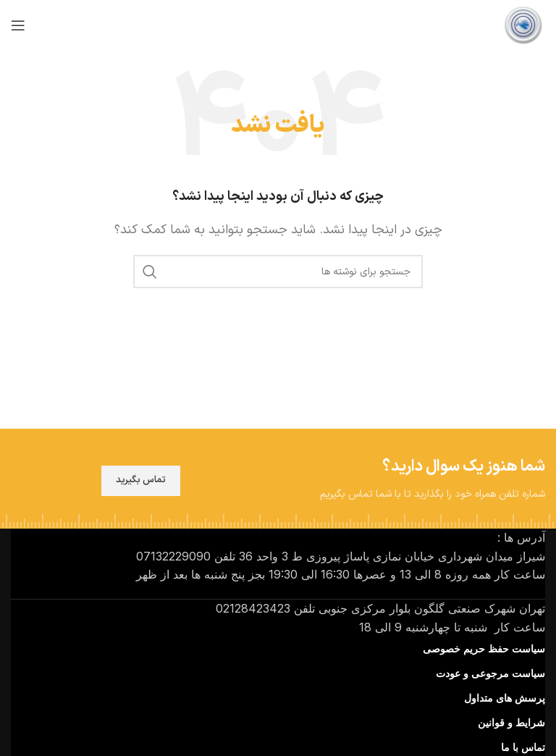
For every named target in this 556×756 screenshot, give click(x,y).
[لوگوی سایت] (523, 25)
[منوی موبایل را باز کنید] (18, 25)
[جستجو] (278, 272)
